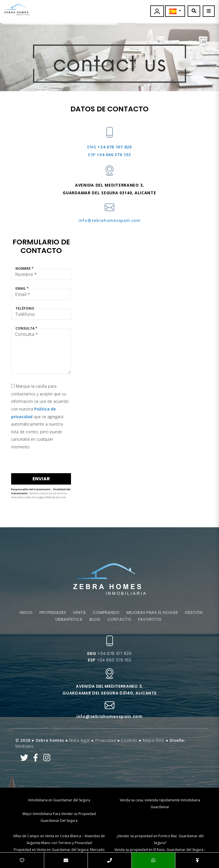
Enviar (41, 479)
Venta (79, 612)
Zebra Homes (17, 10)
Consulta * (26, 328)
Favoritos (150, 619)
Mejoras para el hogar (152, 612)
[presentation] (41, 461)
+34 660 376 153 (109, 155)
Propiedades (53, 612)
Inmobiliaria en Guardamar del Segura (59, 800)
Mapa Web (154, 740)
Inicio (26, 612)
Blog (95, 619)
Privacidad (106, 740)
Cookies (129, 740)
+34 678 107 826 (109, 147)
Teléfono (25, 309)
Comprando (106, 612)
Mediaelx (25, 746)
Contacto (119, 619)
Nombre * (25, 269)
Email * (22, 289)
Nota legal (80, 740)
